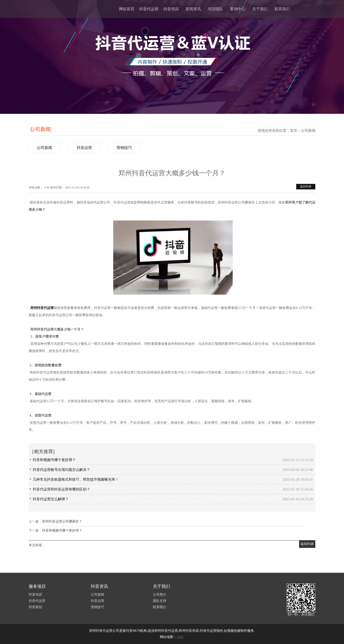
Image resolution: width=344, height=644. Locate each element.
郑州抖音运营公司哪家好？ (62, 521)
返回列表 (306, 187)
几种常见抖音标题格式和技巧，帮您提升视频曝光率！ (76, 479)
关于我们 (260, 9)
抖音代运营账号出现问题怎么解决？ (61, 470)
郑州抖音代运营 (42, 308)
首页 (294, 131)
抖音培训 (171, 9)
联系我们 (282, 9)
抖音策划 (35, 607)
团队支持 (160, 601)
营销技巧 (124, 148)
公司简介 (160, 595)
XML (180, 637)
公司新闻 (40, 129)
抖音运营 (84, 148)
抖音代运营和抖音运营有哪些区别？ (61, 489)
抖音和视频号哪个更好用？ (54, 460)
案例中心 (238, 9)
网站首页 (127, 9)
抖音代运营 (149, 9)
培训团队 (215, 9)
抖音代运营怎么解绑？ (51, 499)
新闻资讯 (193, 9)
